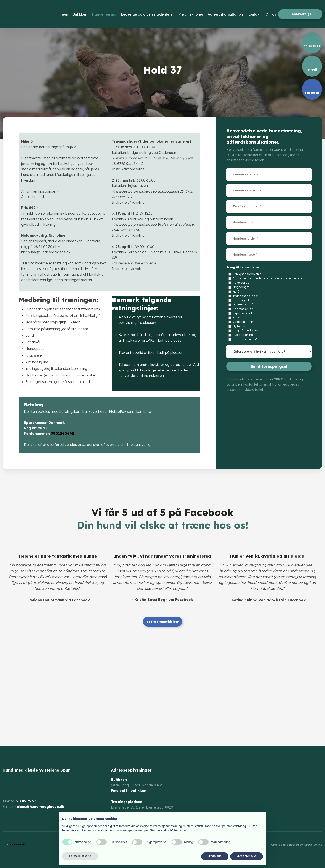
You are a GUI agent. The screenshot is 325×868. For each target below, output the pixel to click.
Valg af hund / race (246, 330)
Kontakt (254, 14)
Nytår (237, 291)
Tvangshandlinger (245, 296)
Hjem (64, 14)
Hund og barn (242, 283)
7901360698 (63, 434)
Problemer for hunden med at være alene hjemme (267, 278)
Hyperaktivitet (242, 313)
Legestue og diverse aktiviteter (147, 14)
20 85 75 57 (26, 801)
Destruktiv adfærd (245, 304)
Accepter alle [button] (247, 856)
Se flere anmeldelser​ (162, 622)
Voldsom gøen (243, 322)
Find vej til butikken (129, 791)
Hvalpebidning (243, 335)
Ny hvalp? (240, 326)
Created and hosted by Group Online (297, 845)
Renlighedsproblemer (248, 274)
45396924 (17, 844)
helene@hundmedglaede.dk (39, 807)
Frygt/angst (241, 287)
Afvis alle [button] (215, 856)
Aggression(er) (243, 309)
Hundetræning (104, 14)
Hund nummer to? (245, 339)
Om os (271, 14)
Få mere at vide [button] (80, 856)
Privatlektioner (191, 14)
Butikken (80, 14)
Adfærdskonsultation (225, 14)
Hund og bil (241, 300)
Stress (237, 317)
